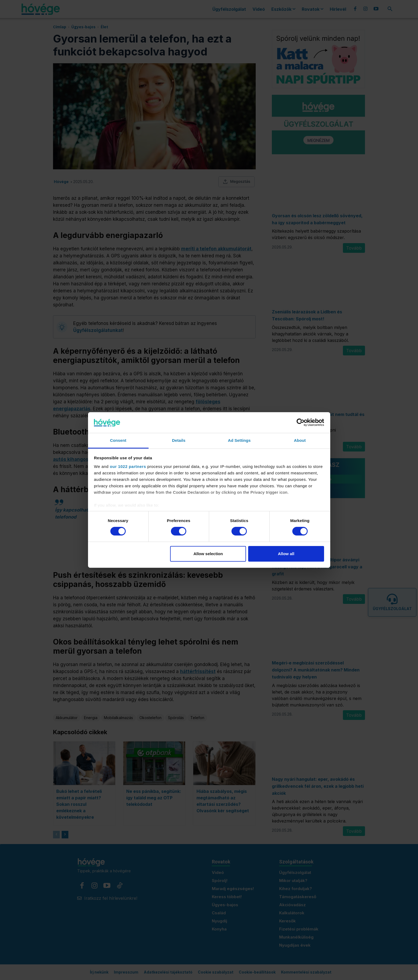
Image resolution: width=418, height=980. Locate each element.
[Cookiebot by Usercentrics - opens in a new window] (301, 422)
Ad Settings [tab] (239, 440)
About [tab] (300, 440)
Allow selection (208, 554)
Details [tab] (179, 440)
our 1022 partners (128, 466)
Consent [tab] (118, 440)
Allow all (286, 554)
